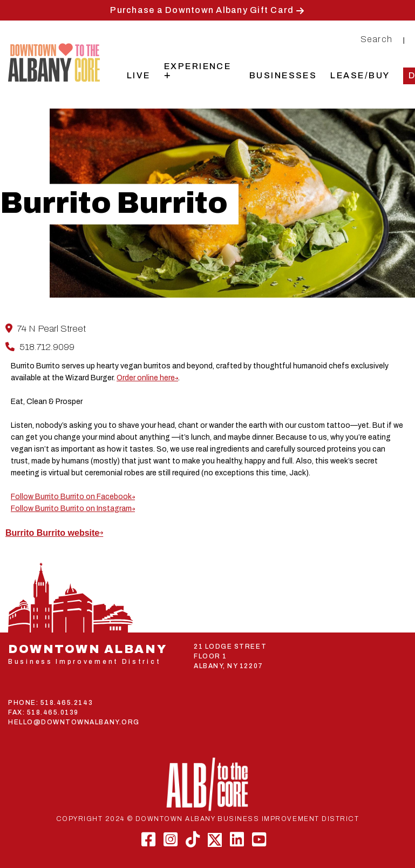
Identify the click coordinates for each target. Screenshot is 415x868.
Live (139, 75)
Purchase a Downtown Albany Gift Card (202, 10)
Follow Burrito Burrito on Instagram (71, 509)
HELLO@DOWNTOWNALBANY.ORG (74, 722)
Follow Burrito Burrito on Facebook (71, 497)
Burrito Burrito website (52, 533)
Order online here (146, 378)
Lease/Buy (360, 75)
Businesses (283, 75)
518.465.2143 (67, 703)
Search (377, 39)
